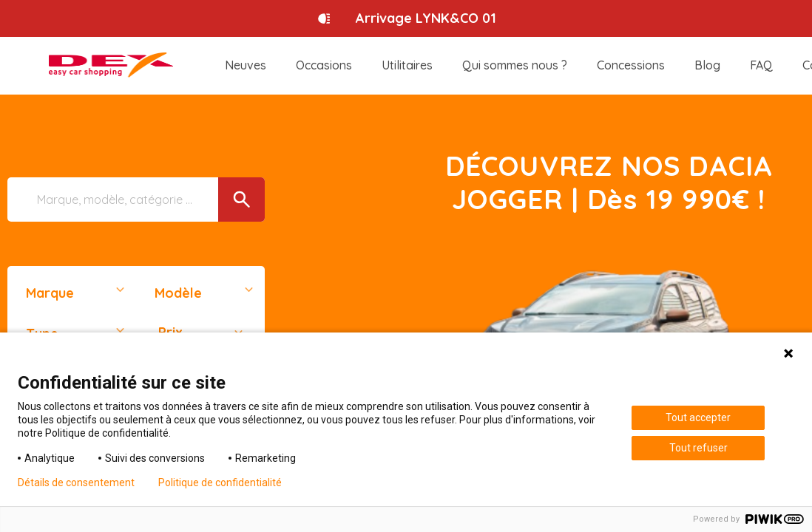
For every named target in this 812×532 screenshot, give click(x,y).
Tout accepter (698, 417)
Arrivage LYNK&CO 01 (426, 18)
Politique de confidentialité (220, 482)
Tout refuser (698, 448)
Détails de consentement (76, 482)
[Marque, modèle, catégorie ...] (136, 199)
